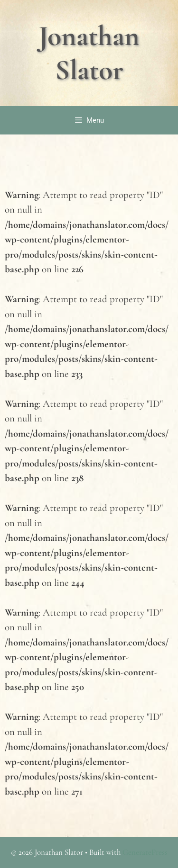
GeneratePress (145, 852)
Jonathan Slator (89, 53)
